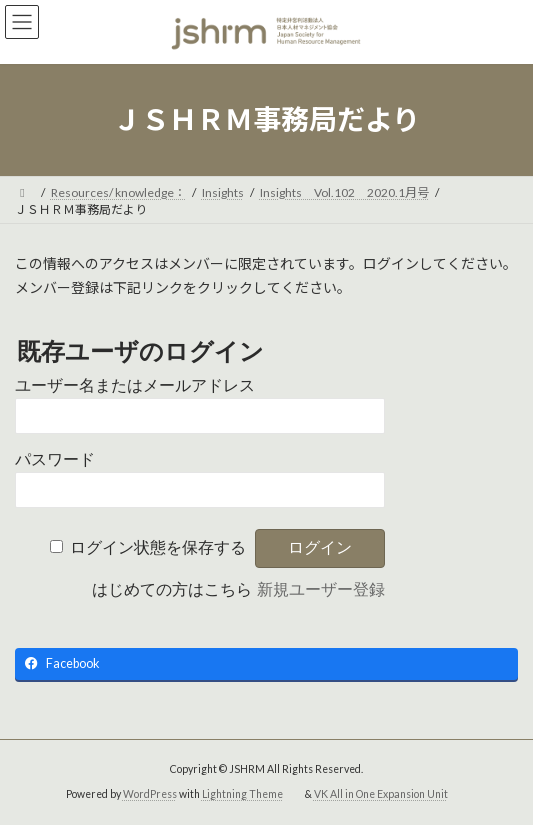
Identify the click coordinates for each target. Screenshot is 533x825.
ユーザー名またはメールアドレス (135, 385)
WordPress (150, 794)
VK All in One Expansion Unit (381, 794)
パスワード (55, 459)
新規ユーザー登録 (321, 589)
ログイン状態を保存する (158, 547)
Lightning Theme (242, 794)
